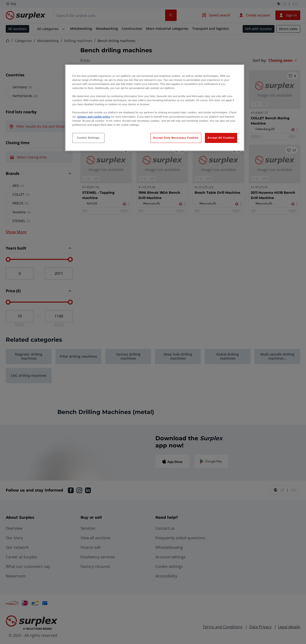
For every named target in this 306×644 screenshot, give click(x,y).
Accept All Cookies (221, 138)
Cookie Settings (88, 138)
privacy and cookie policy (94, 117)
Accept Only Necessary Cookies (176, 138)
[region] (155, 108)
